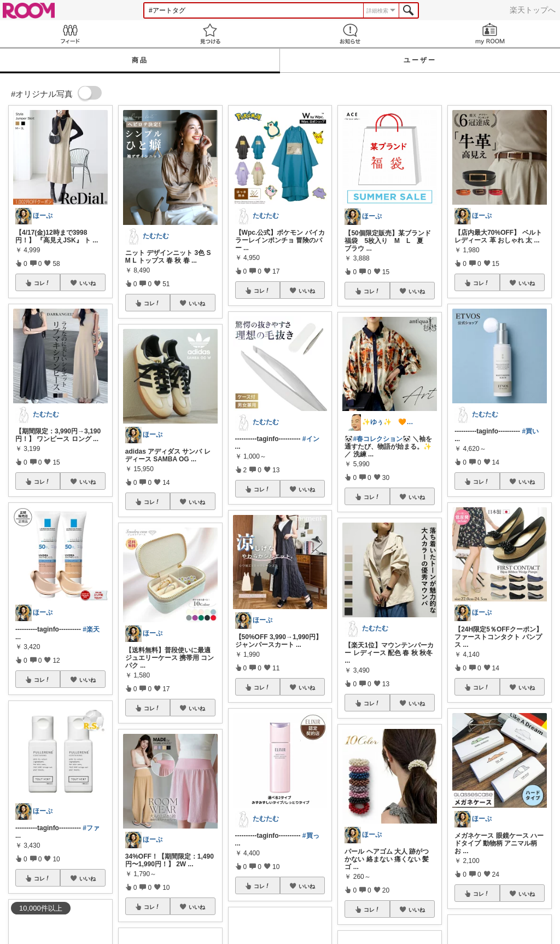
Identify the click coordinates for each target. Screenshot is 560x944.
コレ (42, 283)
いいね (87, 283)
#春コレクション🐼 (382, 439)
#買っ (311, 836)
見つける (210, 34)
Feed (70, 34)
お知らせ (350, 34)
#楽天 (91, 629)
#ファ (91, 828)
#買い (530, 431)
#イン (311, 439)
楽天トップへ (533, 10)
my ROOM (490, 34)
